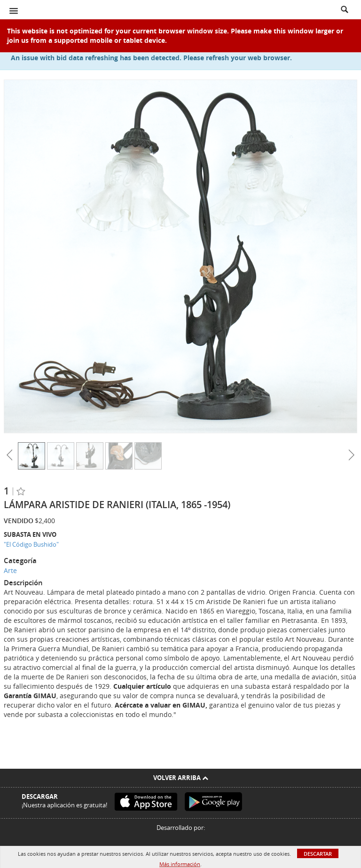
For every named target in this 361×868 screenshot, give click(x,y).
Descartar (318, 854)
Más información (180, 864)
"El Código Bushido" (31, 544)
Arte (10, 570)
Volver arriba (181, 778)
